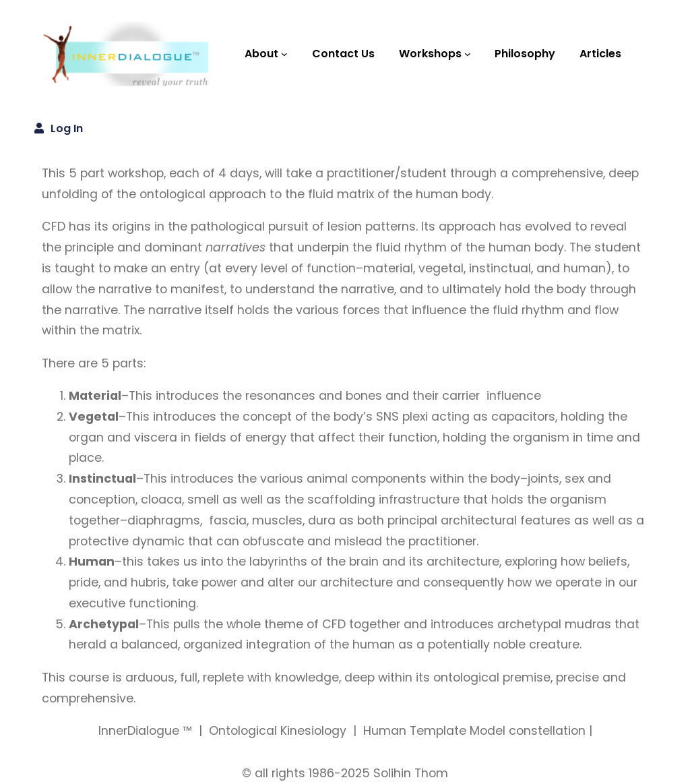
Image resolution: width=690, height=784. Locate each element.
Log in (67, 128)
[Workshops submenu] (468, 54)
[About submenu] (284, 54)
